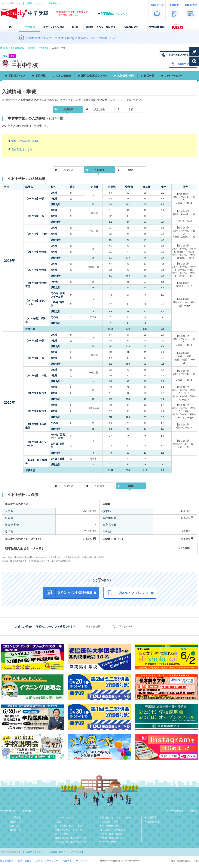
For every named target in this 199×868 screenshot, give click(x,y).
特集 (59, 822)
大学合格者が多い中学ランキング (72, 826)
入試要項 (68, 170)
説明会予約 (153, 822)
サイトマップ (83, 861)
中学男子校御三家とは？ (112, 834)
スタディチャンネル (67, 818)
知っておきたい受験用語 (112, 830)
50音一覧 (14, 826)
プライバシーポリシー (47, 861)
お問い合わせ (25, 861)
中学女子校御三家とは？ (112, 838)
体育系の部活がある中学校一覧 (71, 838)
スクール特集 (62, 834)
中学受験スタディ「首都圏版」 (18, 811)
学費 (131, 109)
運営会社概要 (7, 861)
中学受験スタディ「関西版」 (184, 811)
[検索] (147, 627)
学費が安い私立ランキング (68, 830)
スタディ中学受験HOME (14, 48)
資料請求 (152, 818)
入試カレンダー (110, 822)
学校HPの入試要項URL (25, 141)
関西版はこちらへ (113, 14)
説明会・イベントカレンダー (117, 818)
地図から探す (16, 822)
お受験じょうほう (34, 3)
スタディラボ (77, 852)
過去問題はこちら (22, 149)
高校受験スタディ (57, 3)
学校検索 (31, 48)
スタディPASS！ (111, 842)
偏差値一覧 (15, 830)
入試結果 (100, 109)
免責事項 (67, 861)
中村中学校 (44, 48)
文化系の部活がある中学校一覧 (71, 842)
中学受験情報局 (110, 826)
